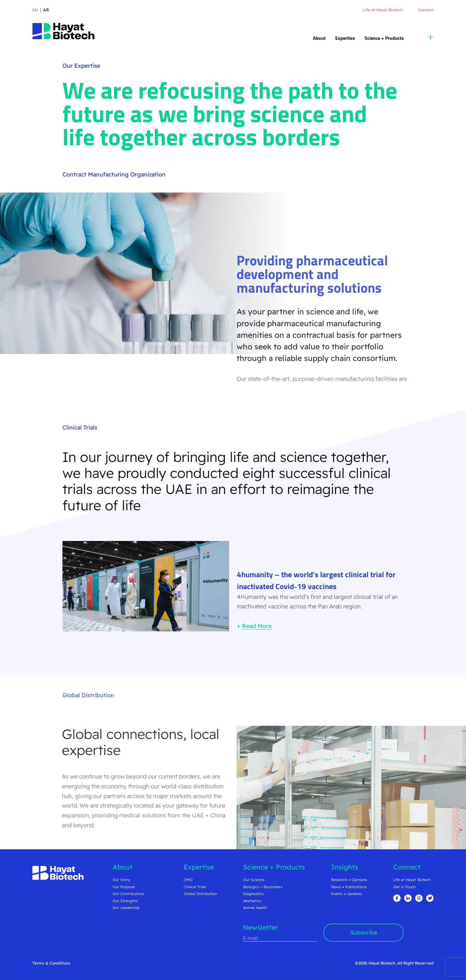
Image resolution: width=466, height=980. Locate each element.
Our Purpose (124, 887)
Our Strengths (125, 901)
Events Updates (347, 894)
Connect (426, 10)
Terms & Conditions (51, 963)
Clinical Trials (195, 887)
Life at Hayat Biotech (383, 10)
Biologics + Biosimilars (263, 887)
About (319, 38)
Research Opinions (349, 880)
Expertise (345, 38)
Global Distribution (200, 894)
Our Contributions (129, 894)
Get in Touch (404, 887)
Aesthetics (252, 901)
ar (46, 10)
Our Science (254, 880)
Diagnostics (253, 894)
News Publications (349, 887)
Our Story (121, 880)
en (35, 10)
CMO (188, 880)
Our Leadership (126, 908)
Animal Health (255, 908)
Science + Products (384, 38)
